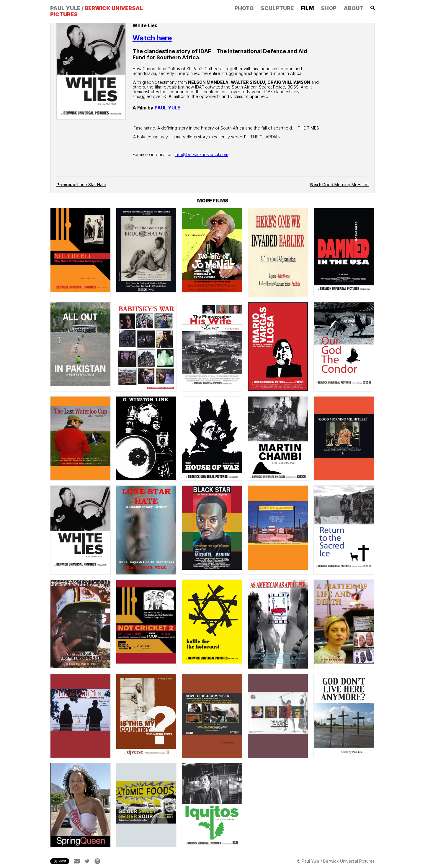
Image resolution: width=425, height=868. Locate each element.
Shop (329, 8)
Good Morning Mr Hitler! (339, 185)
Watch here (152, 38)
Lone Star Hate (81, 185)
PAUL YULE (167, 108)
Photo (244, 8)
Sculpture (277, 8)
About (353, 8)
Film (307, 8)
